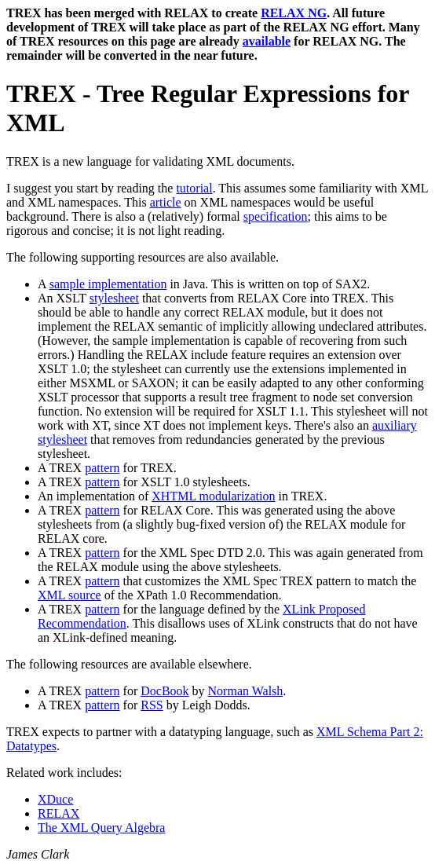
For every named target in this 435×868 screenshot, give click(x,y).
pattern (102, 468)
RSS (152, 705)
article (166, 202)
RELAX (58, 813)
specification (276, 216)
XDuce (55, 799)
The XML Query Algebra (101, 828)
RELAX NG (294, 13)
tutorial (194, 188)
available (267, 41)
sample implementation (108, 284)
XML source (69, 595)
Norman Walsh (246, 691)
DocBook (164, 691)
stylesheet (114, 298)
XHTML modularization (213, 496)
